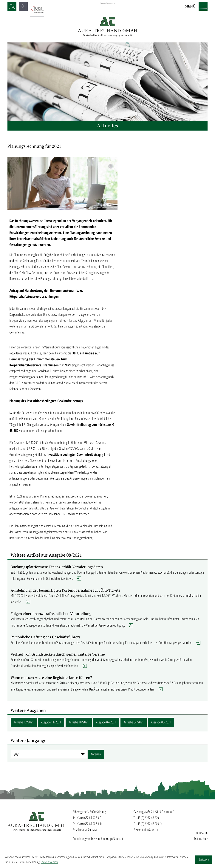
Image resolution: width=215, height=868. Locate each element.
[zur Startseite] (107, 27)
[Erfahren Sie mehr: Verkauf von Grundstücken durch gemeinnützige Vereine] (108, 662)
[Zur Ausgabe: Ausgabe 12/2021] (24, 722)
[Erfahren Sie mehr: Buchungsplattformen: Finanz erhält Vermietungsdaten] (108, 575)
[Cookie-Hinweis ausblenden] (204, 860)
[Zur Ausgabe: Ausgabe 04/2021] (134, 722)
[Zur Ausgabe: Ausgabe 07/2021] (106, 722)
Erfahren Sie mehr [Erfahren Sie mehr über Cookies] (49, 862)
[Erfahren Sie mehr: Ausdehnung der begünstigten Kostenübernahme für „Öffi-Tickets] (108, 598)
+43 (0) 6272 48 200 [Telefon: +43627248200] (147, 818)
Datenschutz (201, 839)
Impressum (201, 833)
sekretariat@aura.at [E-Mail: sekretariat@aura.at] (87, 830)
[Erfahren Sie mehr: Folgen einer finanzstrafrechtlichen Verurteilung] (108, 621)
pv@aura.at (117, 839)
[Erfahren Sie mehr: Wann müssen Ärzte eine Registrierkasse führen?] (108, 685)
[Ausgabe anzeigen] (96, 754)
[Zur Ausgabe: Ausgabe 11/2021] (51, 722)
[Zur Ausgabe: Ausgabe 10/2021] (79, 722)
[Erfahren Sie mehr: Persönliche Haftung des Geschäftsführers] (108, 642)
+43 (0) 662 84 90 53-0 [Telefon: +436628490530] (88, 818)
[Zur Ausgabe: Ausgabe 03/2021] (161, 722)
